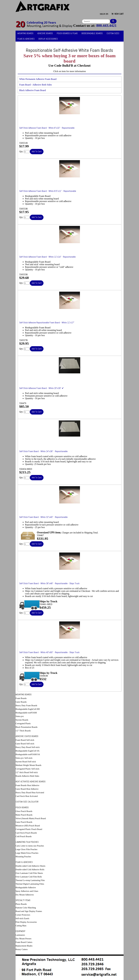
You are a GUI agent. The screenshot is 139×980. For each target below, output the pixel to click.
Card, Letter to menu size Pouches (30, 846)
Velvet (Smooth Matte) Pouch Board (31, 818)
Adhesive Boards (45, 33)
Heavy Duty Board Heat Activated (30, 793)
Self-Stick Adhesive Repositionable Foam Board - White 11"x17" (47, 323)
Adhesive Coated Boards (27, 736)
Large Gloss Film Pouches (27, 849)
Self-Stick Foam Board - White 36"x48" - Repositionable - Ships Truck (49, 583)
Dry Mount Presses (23, 939)
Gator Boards (21, 702)
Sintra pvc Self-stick (24, 758)
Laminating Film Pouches (27, 842)
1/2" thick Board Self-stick (27, 772)
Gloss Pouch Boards (24, 811)
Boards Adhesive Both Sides (27, 776)
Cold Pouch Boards (24, 836)
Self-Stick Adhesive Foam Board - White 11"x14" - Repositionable (47, 257)
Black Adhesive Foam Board (33, 90)
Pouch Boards (22, 807)
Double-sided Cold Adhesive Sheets (30, 866)
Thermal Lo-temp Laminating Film (30, 880)
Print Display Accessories (26, 922)
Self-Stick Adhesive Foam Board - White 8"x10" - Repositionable (47, 128)
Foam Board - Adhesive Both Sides (36, 85)
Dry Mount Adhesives (25, 895)
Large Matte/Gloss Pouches (27, 853)
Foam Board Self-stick (25, 740)
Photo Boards (21, 904)
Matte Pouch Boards (24, 815)
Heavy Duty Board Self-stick (28, 747)
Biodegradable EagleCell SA (28, 751)
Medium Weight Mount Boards (29, 765)
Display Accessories (48, 39)
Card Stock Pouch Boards (26, 833)
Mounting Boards (25, 33)
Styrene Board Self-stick (26, 762)
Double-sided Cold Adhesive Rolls (30, 869)
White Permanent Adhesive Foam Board (38, 79)
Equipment (20, 931)
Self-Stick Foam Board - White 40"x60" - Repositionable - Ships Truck (49, 652)
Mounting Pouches (23, 857)
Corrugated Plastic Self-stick (27, 769)
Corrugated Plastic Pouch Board (29, 829)
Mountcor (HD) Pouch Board (28, 826)
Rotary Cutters (22, 949)
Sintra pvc (20, 716)
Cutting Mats (21, 926)
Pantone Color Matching (26, 908)
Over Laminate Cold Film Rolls (29, 877)
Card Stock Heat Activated (27, 796)
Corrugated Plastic (23, 723)
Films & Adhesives (26, 39)
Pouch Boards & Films (67, 33)
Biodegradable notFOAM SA (28, 754)
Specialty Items (23, 900)
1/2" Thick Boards (23, 731)
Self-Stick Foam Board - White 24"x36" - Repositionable (43, 451)
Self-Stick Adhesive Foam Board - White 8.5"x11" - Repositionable (48, 191)
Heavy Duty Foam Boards (26, 705)
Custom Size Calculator (27, 802)
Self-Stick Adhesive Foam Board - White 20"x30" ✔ (41, 388)
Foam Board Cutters (24, 942)
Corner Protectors (23, 915)
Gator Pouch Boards (24, 822)
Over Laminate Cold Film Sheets (29, 873)
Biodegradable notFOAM (26, 713)
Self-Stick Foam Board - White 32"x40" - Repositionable (43, 517)
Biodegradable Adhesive (26, 887)
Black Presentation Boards (27, 727)
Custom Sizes (113, 33)
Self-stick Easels (22, 918)
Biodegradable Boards (92, 33)
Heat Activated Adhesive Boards (31, 782)
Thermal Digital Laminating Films (30, 884)
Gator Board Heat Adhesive (27, 789)
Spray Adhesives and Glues (27, 891)
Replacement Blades (24, 946)
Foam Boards (21, 698)
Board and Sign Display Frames (29, 911)
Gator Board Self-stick (25, 744)
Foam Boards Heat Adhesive (27, 785)
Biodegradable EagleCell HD (28, 709)
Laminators (20, 935)
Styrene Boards (22, 720)
